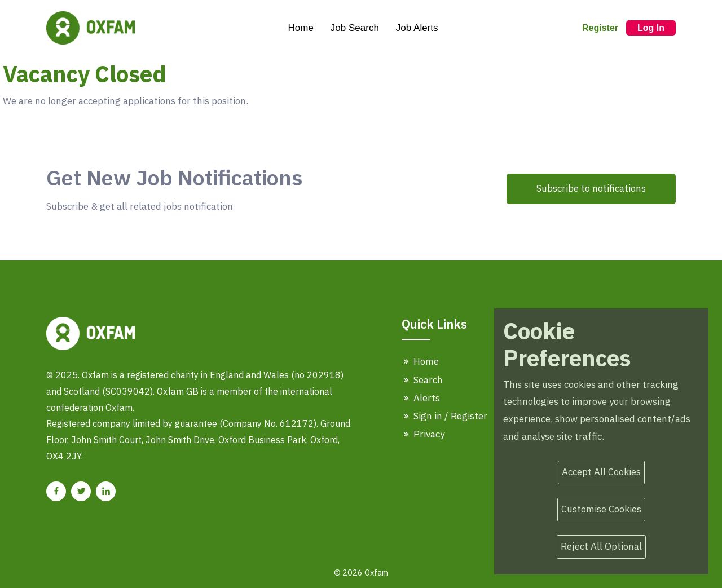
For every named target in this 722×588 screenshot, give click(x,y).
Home (300, 28)
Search (422, 380)
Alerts (421, 398)
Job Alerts (417, 28)
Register (600, 28)
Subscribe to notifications (591, 188)
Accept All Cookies (601, 472)
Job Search (355, 28)
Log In (651, 28)
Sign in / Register (444, 416)
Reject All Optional (601, 546)
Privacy (423, 434)
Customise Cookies (601, 509)
